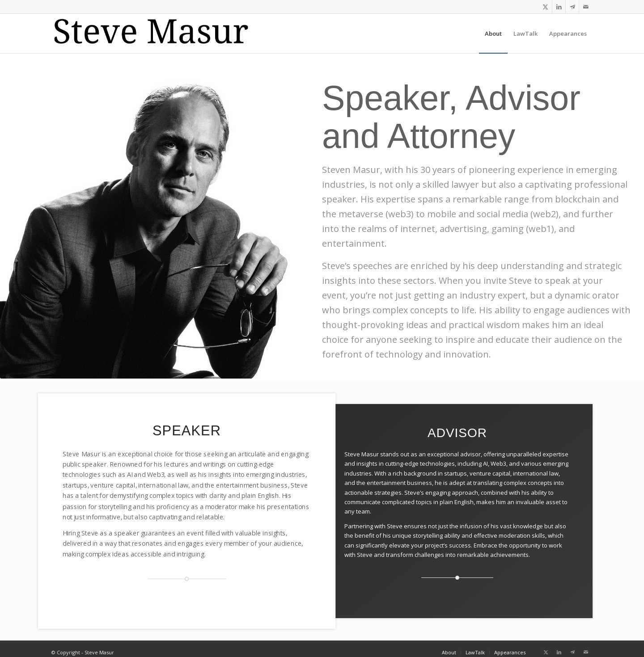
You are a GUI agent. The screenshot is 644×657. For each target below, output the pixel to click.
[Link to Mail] (586, 7)
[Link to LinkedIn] (559, 7)
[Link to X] (545, 7)
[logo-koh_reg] (157, 34)
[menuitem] (493, 34)
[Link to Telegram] (572, 7)
